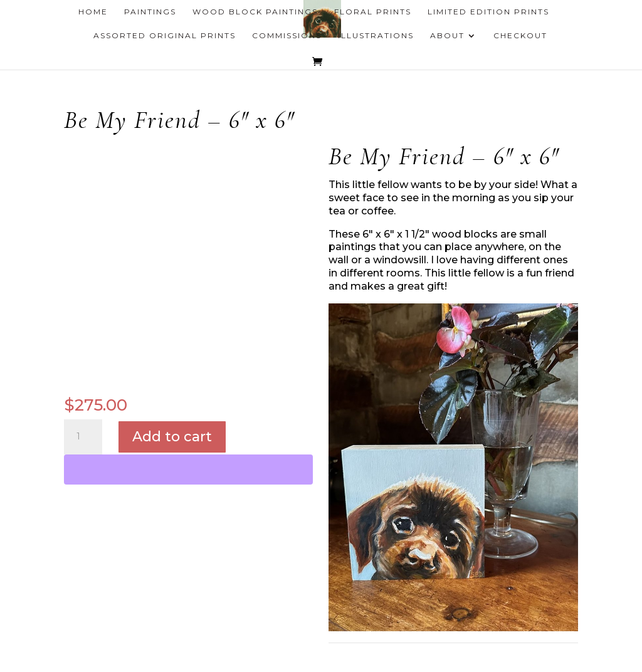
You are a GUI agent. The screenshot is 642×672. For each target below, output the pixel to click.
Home (93, 12)
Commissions (287, 36)
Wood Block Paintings (255, 12)
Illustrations (376, 36)
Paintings (150, 12)
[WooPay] (188, 470)
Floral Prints (373, 12)
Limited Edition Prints (488, 12)
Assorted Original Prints (165, 36)
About (447, 36)
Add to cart (172, 437)
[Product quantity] (83, 437)
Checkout (520, 36)
